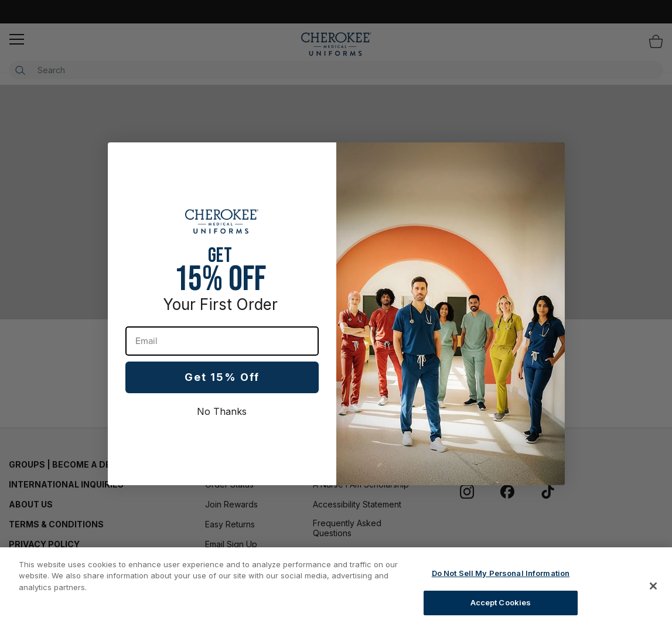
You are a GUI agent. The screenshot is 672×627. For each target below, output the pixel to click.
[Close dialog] (550, 157)
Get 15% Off (222, 377)
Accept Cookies (501, 602)
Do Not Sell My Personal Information (501, 573)
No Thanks (222, 411)
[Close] (653, 586)
